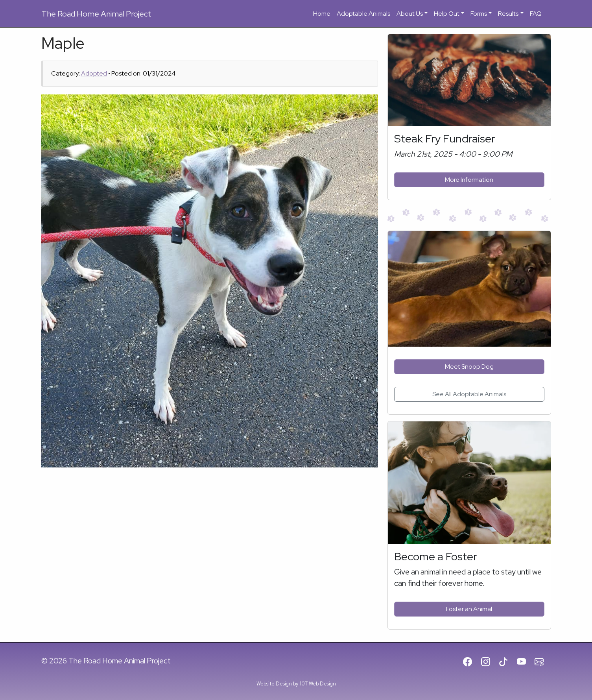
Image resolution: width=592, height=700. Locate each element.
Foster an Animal (469, 609)
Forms (479, 14)
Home (322, 14)
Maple (63, 43)
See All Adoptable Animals (469, 394)
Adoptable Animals (363, 14)
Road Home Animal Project (96, 14)
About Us (410, 14)
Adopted (94, 73)
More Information (469, 180)
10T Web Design (318, 684)
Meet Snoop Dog (469, 367)
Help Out (447, 14)
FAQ (536, 14)
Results (508, 14)
